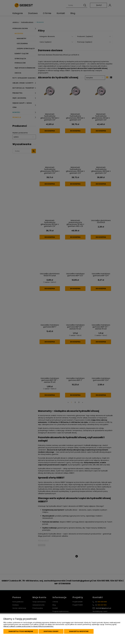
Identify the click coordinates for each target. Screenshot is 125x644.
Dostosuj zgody (51, 631)
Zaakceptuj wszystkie (79, 631)
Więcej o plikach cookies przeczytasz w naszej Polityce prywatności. (29, 626)
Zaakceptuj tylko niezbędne (21, 631)
